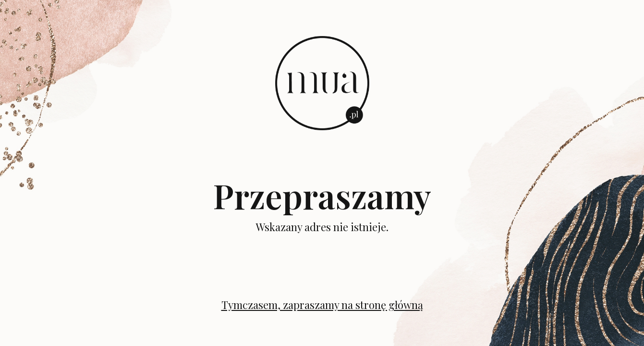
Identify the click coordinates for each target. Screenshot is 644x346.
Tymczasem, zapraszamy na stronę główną (322, 305)
